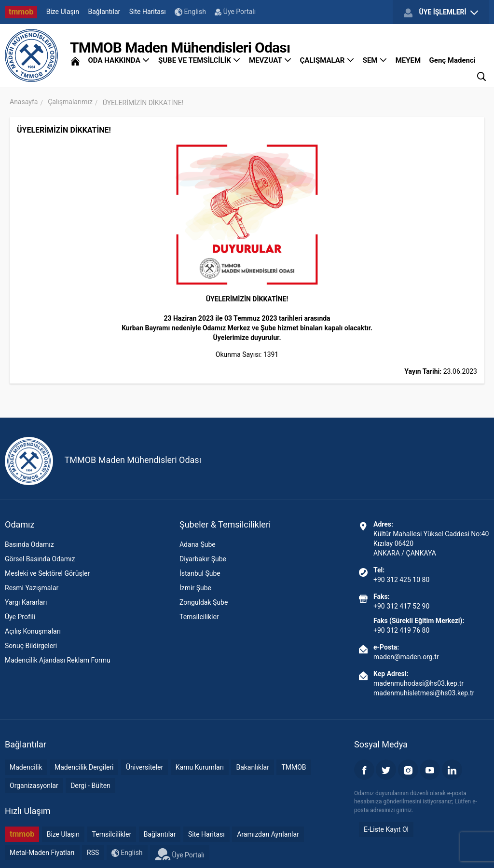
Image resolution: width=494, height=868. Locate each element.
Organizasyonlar (34, 786)
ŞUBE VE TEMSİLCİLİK (199, 60)
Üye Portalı (235, 12)
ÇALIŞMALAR (327, 60)
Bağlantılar (104, 12)
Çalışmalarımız (70, 102)
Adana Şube (198, 544)
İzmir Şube (195, 588)
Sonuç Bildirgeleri (31, 646)
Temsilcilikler (199, 617)
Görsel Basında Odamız (40, 559)
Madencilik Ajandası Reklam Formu (58, 660)
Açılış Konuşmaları (33, 631)
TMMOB (294, 767)
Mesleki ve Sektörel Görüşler (47, 573)
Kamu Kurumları (200, 767)
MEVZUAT (270, 60)
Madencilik (26, 767)
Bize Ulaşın (63, 12)
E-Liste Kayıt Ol (386, 829)
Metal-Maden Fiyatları (42, 853)
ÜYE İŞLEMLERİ (441, 13)
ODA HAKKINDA (119, 60)
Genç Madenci (453, 60)
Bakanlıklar (253, 767)
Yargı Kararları (26, 602)
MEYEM (408, 60)
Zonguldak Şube (204, 602)
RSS (93, 853)
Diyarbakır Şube (203, 559)
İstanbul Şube (200, 573)
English (190, 12)
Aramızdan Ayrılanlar (268, 834)
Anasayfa (24, 102)
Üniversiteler (144, 767)
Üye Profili (20, 617)
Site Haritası (148, 12)
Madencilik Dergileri (84, 767)
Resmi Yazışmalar (32, 588)
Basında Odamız (29, 544)
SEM (375, 60)
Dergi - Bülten (90, 786)
